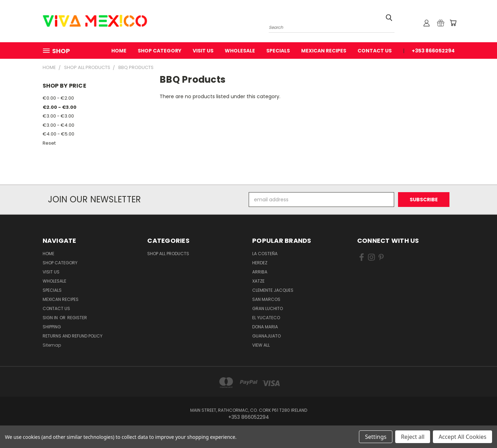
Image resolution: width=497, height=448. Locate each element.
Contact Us (375, 51)
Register (77, 318)
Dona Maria (265, 327)
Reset (49, 143)
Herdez (260, 263)
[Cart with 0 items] (453, 23)
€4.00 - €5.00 (58, 134)
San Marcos (266, 299)
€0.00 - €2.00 (58, 98)
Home (119, 51)
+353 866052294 (433, 51)
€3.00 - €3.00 (58, 116)
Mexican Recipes (324, 51)
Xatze (258, 281)
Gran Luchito (268, 308)
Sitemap (52, 345)
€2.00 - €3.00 (60, 107)
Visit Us (203, 51)
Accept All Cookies (462, 437)
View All (261, 345)
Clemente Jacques (273, 290)
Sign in (51, 318)
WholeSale (240, 51)
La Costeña (265, 254)
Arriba (260, 272)
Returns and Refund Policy (73, 336)
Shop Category (160, 51)
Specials (278, 51)
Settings (376, 437)
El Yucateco (266, 318)
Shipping (52, 327)
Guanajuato (266, 336)
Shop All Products (168, 254)
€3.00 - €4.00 (58, 125)
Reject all (413, 437)
